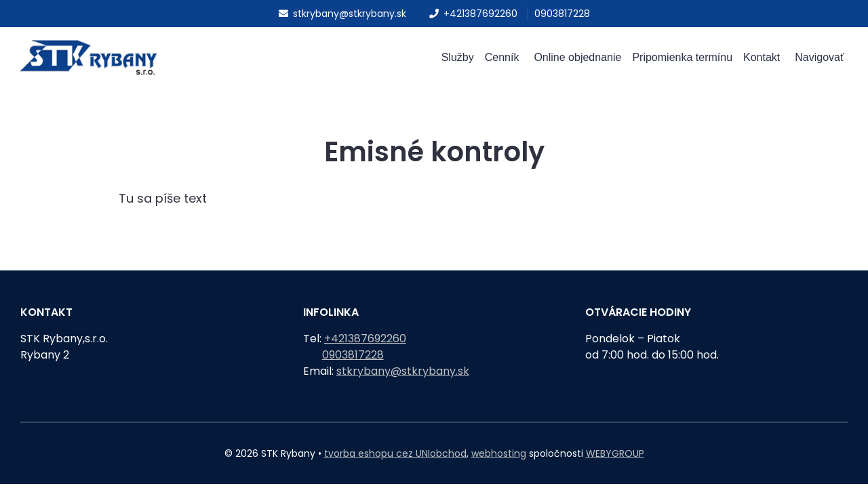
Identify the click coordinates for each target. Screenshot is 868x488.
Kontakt (762, 60)
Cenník (502, 60)
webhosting (499, 453)
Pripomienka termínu (682, 60)
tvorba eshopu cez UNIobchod (395, 453)
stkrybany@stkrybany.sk (342, 14)
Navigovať (820, 60)
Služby (458, 60)
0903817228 (562, 14)
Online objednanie (577, 60)
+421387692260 (473, 14)
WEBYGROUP (615, 453)
